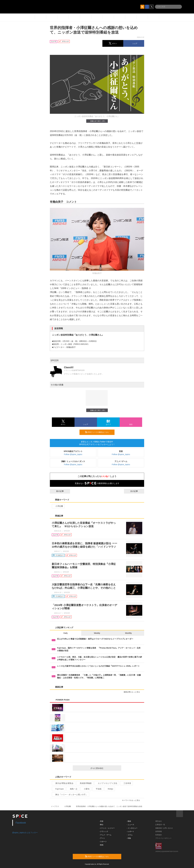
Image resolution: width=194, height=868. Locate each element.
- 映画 (101, 845)
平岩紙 (97, 789)
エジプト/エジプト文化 (106, 783)
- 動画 (129, 821)
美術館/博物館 (85, 783)
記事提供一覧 (160, 825)
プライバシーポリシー (163, 838)
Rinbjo (109, 789)
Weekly (97, 633)
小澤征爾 (58, 506)
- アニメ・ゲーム (105, 835)
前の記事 (58, 491)
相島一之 (73, 789)
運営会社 (159, 821)
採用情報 (159, 831)
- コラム (130, 835)
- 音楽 (101, 821)
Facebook (21, 823)
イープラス (55, 806)
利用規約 (159, 835)
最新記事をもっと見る (133, 692)
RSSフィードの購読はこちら (99, 432)
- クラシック (104, 831)
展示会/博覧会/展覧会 (63, 783)
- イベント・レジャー (107, 828)
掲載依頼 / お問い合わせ (164, 828)
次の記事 (136, 491)
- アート (102, 838)
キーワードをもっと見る (132, 800)
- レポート (130, 831)
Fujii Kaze (58, 789)
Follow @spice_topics (73, 454)
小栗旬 (85, 789)
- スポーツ (103, 842)
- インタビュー (132, 828)
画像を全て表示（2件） (97, 121)
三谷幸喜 (126, 783)
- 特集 (129, 838)
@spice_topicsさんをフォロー (25, 833)
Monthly (128, 633)
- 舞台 (101, 825)
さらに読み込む (105, 768)
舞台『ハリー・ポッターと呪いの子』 (70, 795)
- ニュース (130, 825)
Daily (66, 633)
